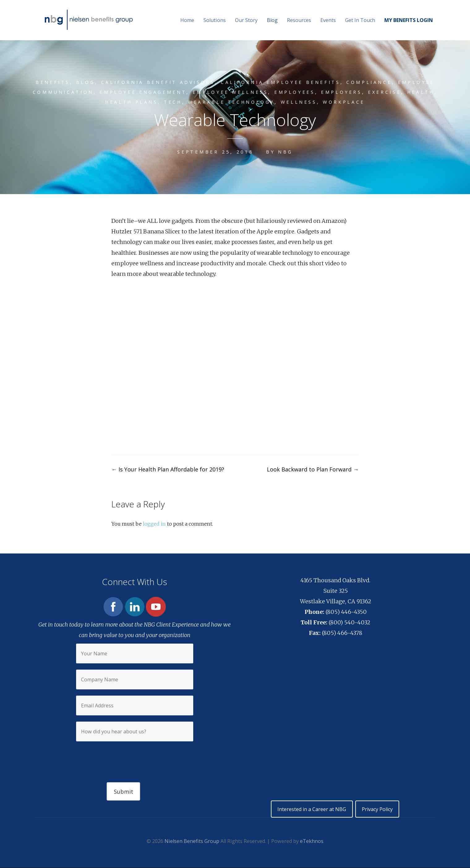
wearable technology (232, 102)
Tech (173, 102)
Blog (272, 20)
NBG (285, 152)
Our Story (246, 20)
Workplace (346, 102)
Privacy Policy (378, 809)
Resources (299, 20)
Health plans (130, 102)
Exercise (386, 92)
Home (187, 20)
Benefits (51, 82)
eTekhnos (312, 841)
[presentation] (135, 757)
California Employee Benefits (282, 82)
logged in (154, 524)
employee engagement (142, 92)
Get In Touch (360, 20)
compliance (371, 82)
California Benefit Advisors (157, 82)
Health (423, 92)
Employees (295, 92)
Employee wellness (230, 92)
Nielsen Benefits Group (192, 841)
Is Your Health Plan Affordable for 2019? (168, 469)
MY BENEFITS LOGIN (409, 20)
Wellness (300, 102)
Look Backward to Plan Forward (313, 469)
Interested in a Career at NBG (311, 809)
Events (328, 20)
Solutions (215, 20)
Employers (342, 92)
